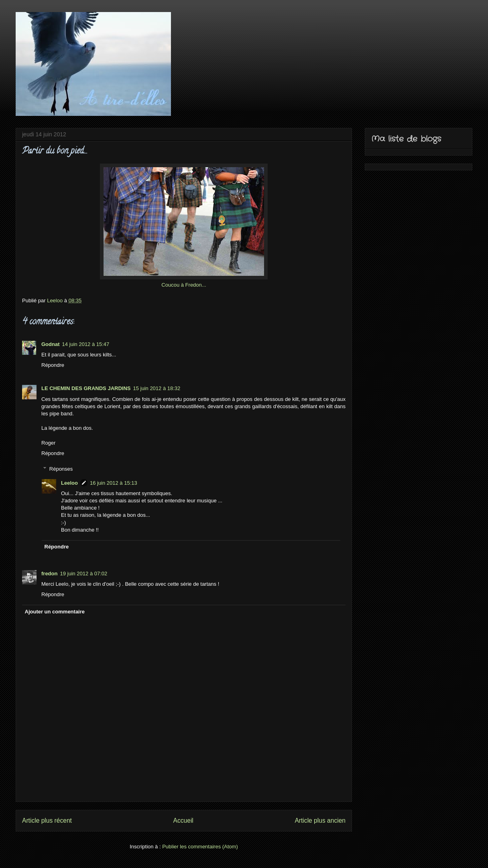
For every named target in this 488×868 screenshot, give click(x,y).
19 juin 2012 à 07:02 (83, 574)
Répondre (53, 365)
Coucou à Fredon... (184, 285)
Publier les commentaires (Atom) (200, 847)
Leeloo (69, 483)
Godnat (51, 344)
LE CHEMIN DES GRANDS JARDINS (86, 388)
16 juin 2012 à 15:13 (114, 483)
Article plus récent (47, 820)
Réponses (61, 468)
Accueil (183, 820)
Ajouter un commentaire (55, 612)
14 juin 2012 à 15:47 (86, 344)
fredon (49, 574)
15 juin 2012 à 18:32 (157, 388)
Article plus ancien (320, 820)
